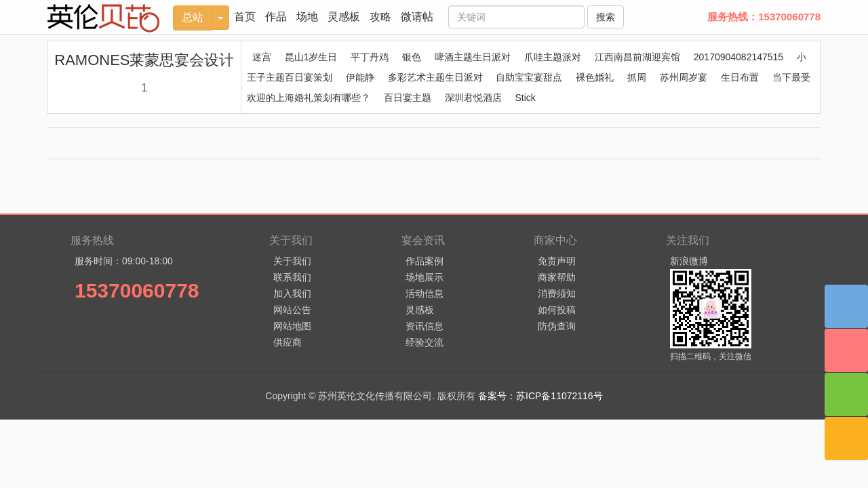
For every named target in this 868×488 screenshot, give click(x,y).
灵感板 (344, 17)
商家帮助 (557, 277)
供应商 (288, 342)
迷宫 (262, 57)
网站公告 (292, 310)
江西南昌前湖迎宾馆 (637, 57)
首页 (245, 17)
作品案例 (425, 261)
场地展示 (425, 277)
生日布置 (740, 77)
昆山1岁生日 (311, 57)
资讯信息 (425, 326)
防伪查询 (557, 326)
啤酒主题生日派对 (473, 57)
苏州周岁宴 (684, 77)
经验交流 (425, 342)
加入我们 (292, 293)
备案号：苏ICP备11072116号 (540, 396)
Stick (525, 98)
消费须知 (557, 293)
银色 (412, 57)
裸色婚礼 (595, 77)
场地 (307, 17)
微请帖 (417, 17)
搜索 (606, 17)
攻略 (380, 17)
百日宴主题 (408, 98)
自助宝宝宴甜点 (529, 77)
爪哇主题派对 (553, 57)
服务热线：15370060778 (764, 17)
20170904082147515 (738, 57)
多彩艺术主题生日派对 (435, 77)
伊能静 (360, 77)
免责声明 (557, 261)
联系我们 (292, 277)
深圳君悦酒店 (473, 98)
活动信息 (425, 293)
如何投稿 (557, 310)
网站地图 (292, 326)
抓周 (637, 77)
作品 (276, 17)
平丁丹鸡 (370, 57)
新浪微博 (689, 261)
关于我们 (292, 261)
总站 (193, 17)
